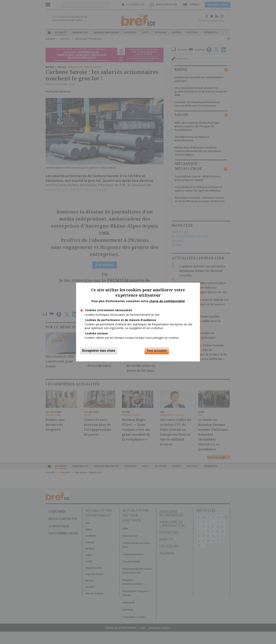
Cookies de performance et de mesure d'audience (121, 320)
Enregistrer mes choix (99, 350)
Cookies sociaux (96, 333)
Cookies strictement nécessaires (109, 310)
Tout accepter (157, 350)
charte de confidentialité (167, 301)
